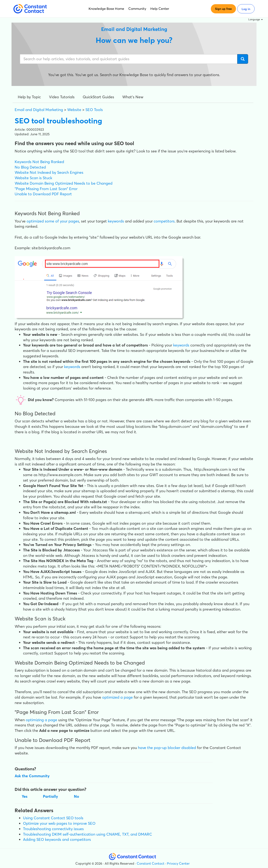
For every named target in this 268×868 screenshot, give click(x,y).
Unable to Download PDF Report (43, 194)
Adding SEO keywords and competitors (57, 839)
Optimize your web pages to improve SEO (59, 823)
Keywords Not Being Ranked (39, 162)
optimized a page (117, 697)
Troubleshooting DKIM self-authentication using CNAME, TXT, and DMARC (88, 834)
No (77, 796)
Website (74, 110)
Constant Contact (151, 863)
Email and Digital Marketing (39, 110)
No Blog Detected (30, 167)
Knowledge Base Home (106, 9)
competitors (164, 221)
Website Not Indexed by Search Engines (49, 172)
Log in (246, 9)
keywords (116, 221)
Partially (50, 796)
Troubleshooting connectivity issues (53, 829)
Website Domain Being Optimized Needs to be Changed (64, 183)
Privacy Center (178, 863)
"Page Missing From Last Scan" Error (46, 189)
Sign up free (223, 9)
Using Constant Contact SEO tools (53, 818)
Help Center (160, 9)
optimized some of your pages (53, 221)
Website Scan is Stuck (33, 178)
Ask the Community (32, 776)
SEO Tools (94, 110)
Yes (25, 796)
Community (137, 9)
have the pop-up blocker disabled (167, 748)
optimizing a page (41, 720)
